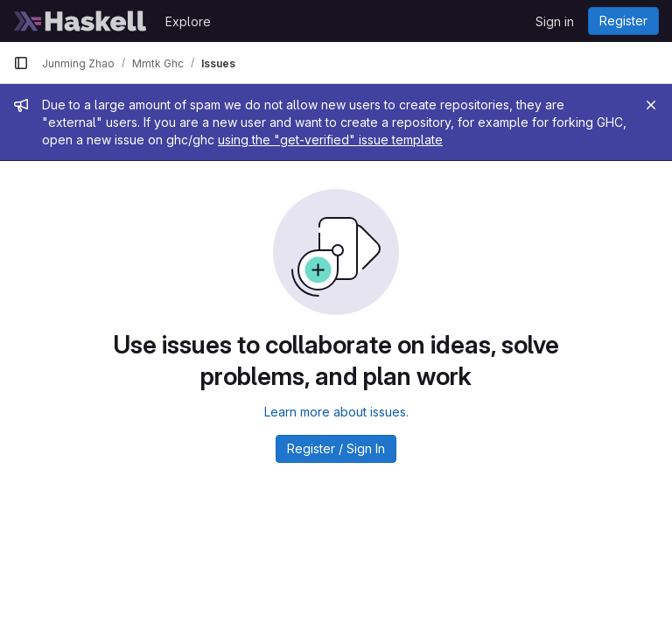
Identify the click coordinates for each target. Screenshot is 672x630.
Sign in (555, 21)
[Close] (651, 105)
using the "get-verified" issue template (330, 140)
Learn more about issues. (336, 412)
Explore (188, 21)
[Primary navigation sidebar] (21, 63)
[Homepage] (80, 21)
